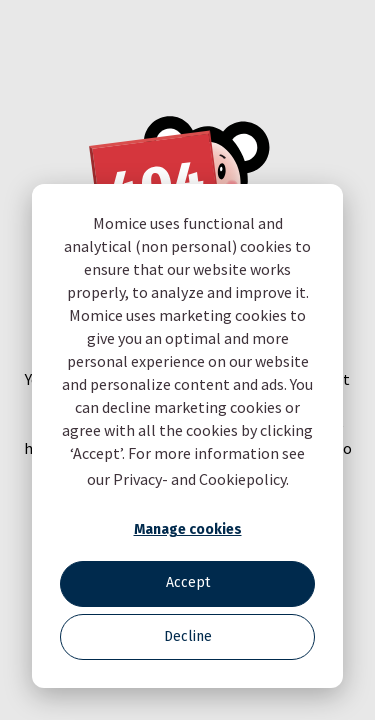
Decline (188, 636)
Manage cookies (188, 529)
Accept (188, 582)
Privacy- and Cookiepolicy (199, 479)
